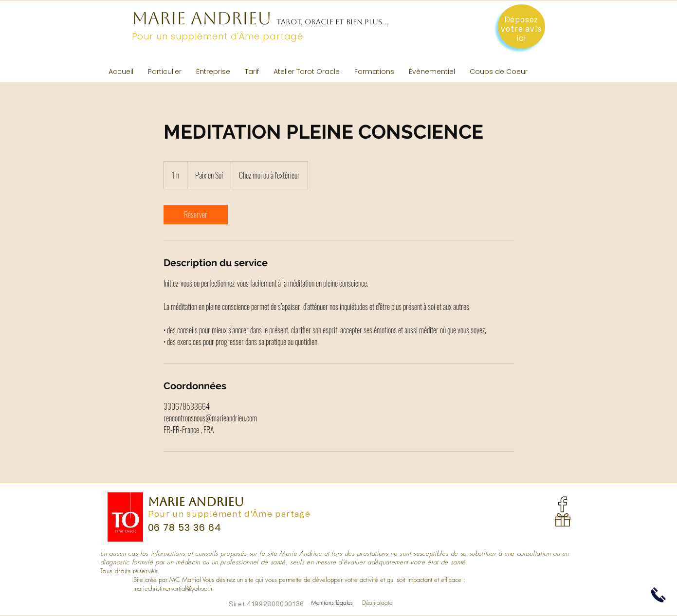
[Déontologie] (377, 603)
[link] (196, 215)
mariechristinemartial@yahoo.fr (173, 588)
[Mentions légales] (332, 603)
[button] (165, 72)
